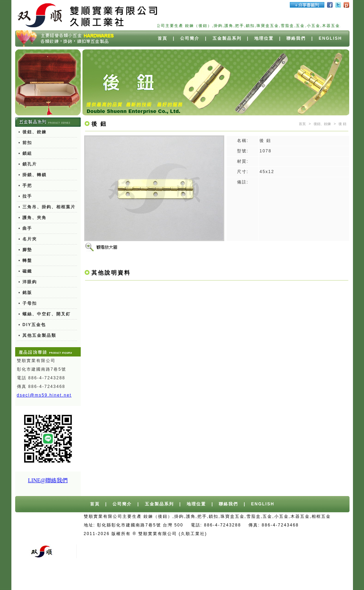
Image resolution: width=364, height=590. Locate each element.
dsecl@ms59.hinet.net (44, 395)
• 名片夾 (28, 239)
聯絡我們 (296, 38)
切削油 (237, 577)
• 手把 (26, 185)
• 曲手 (26, 228)
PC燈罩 (191, 577)
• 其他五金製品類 (38, 335)
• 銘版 (26, 293)
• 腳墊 (26, 250)
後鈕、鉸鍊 (322, 124)
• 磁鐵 (26, 271)
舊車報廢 (232, 542)
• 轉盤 (26, 260)
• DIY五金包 (32, 325)
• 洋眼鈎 (28, 282)
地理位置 (264, 38)
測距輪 (282, 577)
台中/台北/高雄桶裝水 (283, 534)
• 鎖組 (26, 153)
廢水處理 (259, 577)
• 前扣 (26, 143)
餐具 (299, 577)
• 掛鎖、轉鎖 (33, 175)
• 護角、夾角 (33, 218)
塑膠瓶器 (319, 577)
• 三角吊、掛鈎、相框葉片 (47, 207)
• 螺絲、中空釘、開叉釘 (45, 314)
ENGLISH (330, 38)
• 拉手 (26, 196)
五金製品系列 (227, 38)
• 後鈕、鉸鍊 (33, 132)
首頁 (163, 38)
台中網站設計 (240, 534)
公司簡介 (190, 38)
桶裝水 (320, 534)
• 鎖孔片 (28, 164)
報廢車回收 (205, 542)
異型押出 (215, 577)
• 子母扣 (28, 303)
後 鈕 (342, 124)
